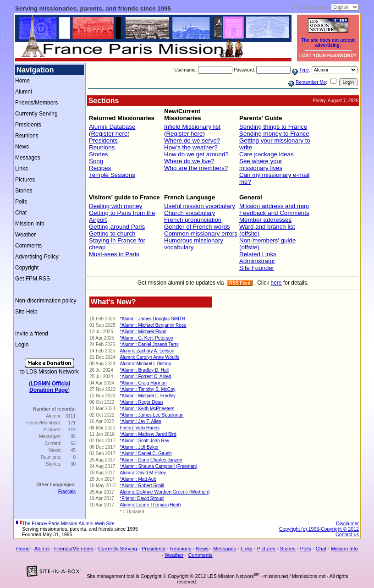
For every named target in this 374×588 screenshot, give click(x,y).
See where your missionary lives (261, 165)
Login (22, 345)
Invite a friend (32, 334)
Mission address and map (274, 206)
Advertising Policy (37, 257)
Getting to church (112, 234)
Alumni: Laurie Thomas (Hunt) (150, 505)
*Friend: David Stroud (142, 498)
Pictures (25, 180)
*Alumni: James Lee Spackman (151, 415)
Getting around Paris (117, 227)
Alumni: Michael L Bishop (145, 364)
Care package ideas (267, 154)
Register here (109, 134)
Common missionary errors (201, 234)
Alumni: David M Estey (143, 473)
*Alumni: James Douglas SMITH (152, 319)
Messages (28, 158)
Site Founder (257, 268)
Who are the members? (196, 168)
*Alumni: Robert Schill (142, 486)
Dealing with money (115, 206)
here (276, 283)
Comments (28, 246)
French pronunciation (193, 220)
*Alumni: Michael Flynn (143, 332)
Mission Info (30, 224)
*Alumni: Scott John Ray (144, 441)
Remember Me (311, 82)
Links (22, 169)
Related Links (258, 254)
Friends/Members (36, 103)
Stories (24, 191)
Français (67, 492)
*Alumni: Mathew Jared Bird (148, 434)
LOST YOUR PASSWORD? (328, 56)
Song (96, 161)
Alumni (24, 92)
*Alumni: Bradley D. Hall (144, 370)
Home (22, 81)
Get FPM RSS (33, 279)
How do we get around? (196, 154)
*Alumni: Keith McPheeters (147, 409)
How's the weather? (191, 147)
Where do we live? (189, 161)
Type (304, 70)
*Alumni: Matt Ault (138, 479)
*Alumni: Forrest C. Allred (145, 376)
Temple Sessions (112, 175)
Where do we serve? (192, 140)
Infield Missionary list (192, 127)
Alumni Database (112, 127)
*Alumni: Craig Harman (143, 383)
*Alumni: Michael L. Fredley (148, 396)
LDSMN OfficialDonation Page (50, 387)
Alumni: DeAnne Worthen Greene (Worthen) (165, 492)
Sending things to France (273, 127)
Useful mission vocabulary (200, 206)
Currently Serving (36, 114)
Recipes (100, 168)
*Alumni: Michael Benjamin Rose (153, 325)
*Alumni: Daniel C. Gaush (146, 453)
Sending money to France (274, 134)
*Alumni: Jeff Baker (139, 447)
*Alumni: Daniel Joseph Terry (149, 344)
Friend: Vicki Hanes (140, 428)
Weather (25, 235)
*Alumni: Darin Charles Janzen (151, 460)
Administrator (257, 261)
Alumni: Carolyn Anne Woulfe (149, 357)
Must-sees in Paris (114, 254)
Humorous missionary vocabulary (194, 244)
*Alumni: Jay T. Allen (140, 421)
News (22, 147)
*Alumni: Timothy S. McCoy (147, 389)
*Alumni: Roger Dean (141, 402)
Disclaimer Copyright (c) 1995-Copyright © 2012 (319, 526)
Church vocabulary (190, 213)
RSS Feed (240, 283)
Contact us (347, 534)
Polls (21, 202)
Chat (21, 213)
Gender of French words (197, 227)
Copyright (27, 268)
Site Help (26, 312)
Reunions (27, 136)
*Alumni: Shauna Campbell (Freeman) (158, 466)
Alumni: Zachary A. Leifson (147, 351)
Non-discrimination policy (46, 301)
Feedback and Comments (274, 213)
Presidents (28, 125)
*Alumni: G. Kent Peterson (146, 338)
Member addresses (265, 220)
